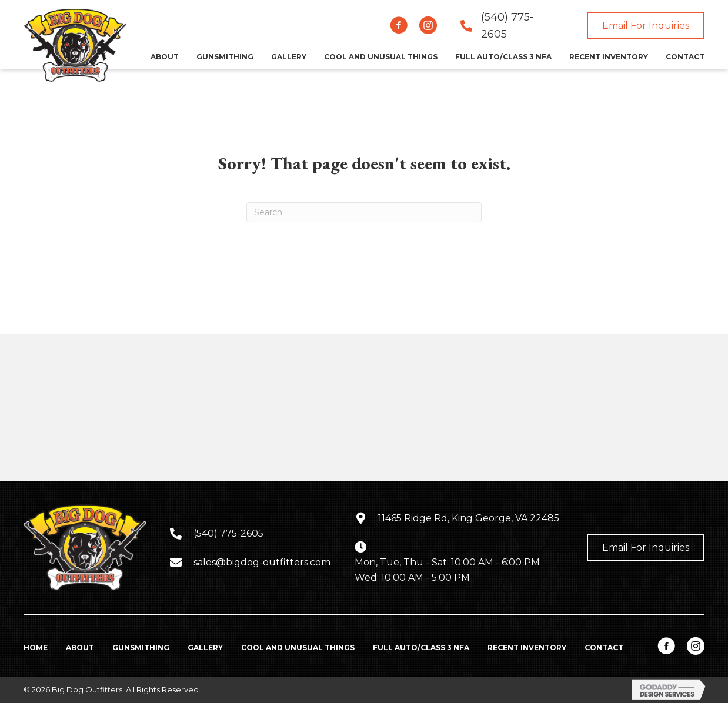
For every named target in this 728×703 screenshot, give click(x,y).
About (80, 647)
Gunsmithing (141, 647)
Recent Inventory (527, 647)
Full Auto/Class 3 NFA (421, 647)
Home (36, 647)
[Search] (364, 212)
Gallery (205, 647)
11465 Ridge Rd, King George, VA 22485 (469, 518)
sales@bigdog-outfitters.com (262, 562)
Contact (604, 647)
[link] (165, 57)
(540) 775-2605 (228, 533)
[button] (399, 25)
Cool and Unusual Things (298, 647)
